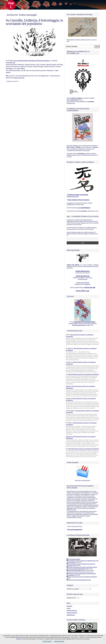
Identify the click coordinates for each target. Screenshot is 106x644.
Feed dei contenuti (72, 611)
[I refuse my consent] (104, 639)
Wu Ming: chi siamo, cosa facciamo (78, 195)
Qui (68, 100)
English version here (73, 197)
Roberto (68, 386)
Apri (68, 98)
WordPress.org (71, 615)
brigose (95, 147)
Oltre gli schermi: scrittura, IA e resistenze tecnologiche (84, 374)
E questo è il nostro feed (82, 283)
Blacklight (18, 639)
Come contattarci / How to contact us (79, 200)
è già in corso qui (19, 78)
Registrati (69, 606)
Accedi (68, 608)
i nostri (83, 208)
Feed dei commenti (72, 613)
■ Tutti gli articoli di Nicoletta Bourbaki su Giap (79, 580)
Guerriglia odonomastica (79, 325)
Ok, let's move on (47, 642)
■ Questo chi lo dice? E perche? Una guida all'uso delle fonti (82, 577)
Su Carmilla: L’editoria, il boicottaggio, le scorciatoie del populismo (34, 22)
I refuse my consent (59, 642)
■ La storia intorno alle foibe (74, 570)
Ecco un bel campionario (75, 530)
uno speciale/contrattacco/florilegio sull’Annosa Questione (32, 61)
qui (14, 63)
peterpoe (68, 437)
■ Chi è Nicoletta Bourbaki (73, 559)
